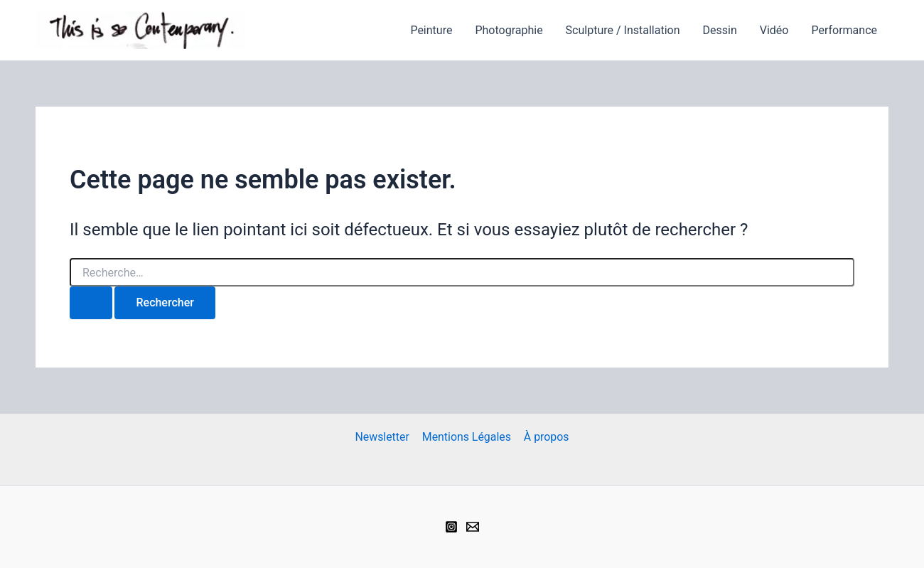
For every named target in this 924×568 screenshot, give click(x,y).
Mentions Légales (466, 437)
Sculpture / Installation (623, 30)
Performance (844, 30)
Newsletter (383, 437)
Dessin (719, 30)
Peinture (431, 30)
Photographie (509, 30)
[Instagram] (451, 527)
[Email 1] (473, 527)
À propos (545, 437)
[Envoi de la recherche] (91, 303)
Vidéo (774, 30)
